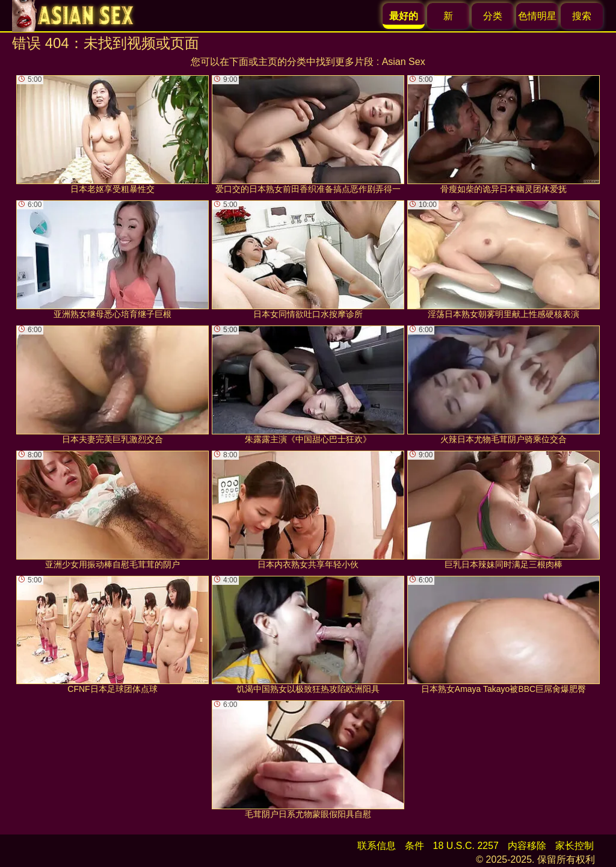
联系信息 (377, 846)
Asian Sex (404, 62)
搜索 (582, 16)
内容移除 (527, 846)
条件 (414, 846)
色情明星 (537, 16)
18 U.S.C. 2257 (466, 846)
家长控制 (574, 846)
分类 (493, 16)
